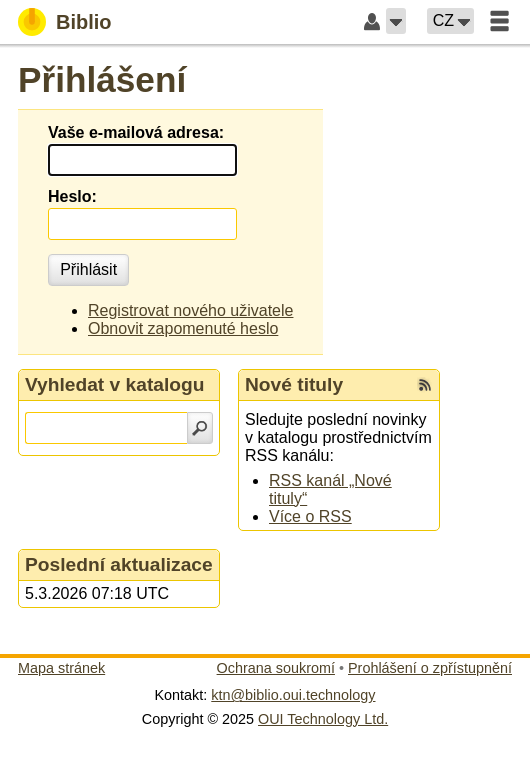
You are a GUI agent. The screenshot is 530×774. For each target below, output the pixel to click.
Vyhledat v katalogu (115, 384)
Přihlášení (102, 79)
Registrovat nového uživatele (190, 310)
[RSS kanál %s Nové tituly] (425, 385)
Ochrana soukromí (276, 668)
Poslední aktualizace (119, 564)
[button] (396, 21)
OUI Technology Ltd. (323, 719)
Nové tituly (294, 384)
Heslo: (72, 196)
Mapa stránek (61, 668)
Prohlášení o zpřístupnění (430, 668)
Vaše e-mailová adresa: (136, 132)
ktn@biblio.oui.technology (293, 695)
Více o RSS (310, 516)
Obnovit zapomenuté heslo (183, 328)
